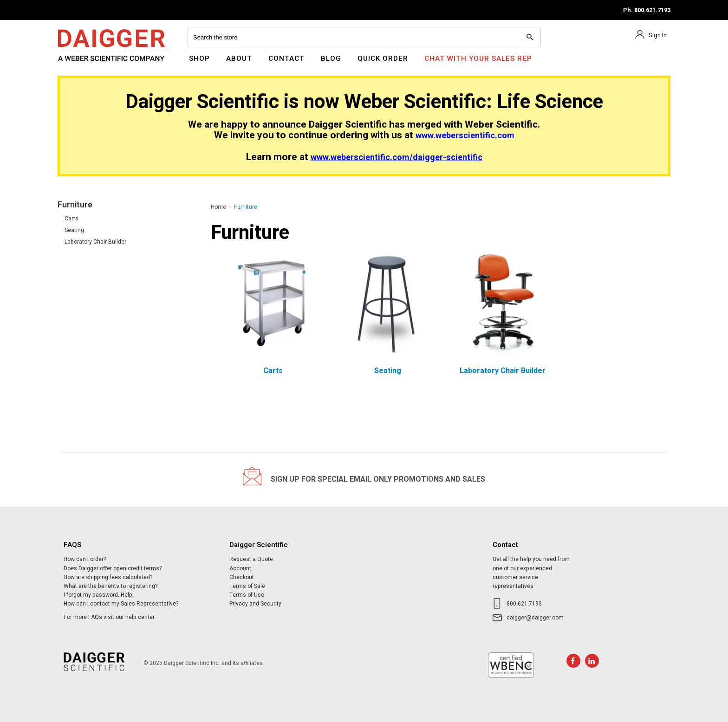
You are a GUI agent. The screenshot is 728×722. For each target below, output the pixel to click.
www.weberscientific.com (465, 136)
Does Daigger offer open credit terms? (113, 568)
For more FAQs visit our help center (109, 617)
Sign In (658, 35)
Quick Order (383, 58)
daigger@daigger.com (535, 618)
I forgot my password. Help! (99, 595)
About (239, 58)
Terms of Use (247, 595)
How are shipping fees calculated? (108, 577)
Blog (331, 58)
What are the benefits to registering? (110, 586)
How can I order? (85, 559)
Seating (74, 230)
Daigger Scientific (83, 64)
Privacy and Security (255, 604)
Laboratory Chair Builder (95, 242)
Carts (71, 219)
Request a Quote (251, 559)
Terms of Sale (247, 586)
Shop (199, 58)
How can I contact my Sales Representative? (121, 604)
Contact (286, 58)
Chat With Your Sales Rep (478, 58)
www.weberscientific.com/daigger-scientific (396, 158)
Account (240, 568)
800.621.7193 (524, 604)
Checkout (242, 577)
